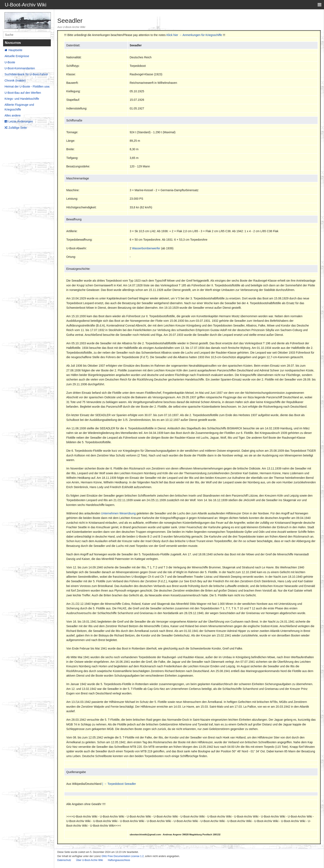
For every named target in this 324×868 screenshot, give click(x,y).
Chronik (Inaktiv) (15, 80)
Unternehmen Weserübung (118, 513)
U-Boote (10, 62)
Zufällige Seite (18, 128)
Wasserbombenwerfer (146, 248)
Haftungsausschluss (119, 860)
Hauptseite (15, 50)
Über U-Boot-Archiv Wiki (89, 860)
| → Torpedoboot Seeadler (119, 784)
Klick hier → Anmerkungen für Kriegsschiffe (194, 35)
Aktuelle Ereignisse (17, 56)
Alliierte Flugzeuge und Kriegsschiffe (19, 107)
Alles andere (13, 115)
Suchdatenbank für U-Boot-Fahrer (26, 74)
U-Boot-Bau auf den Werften (23, 93)
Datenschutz (64, 860)
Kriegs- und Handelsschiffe (22, 99)
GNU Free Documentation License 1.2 (122, 856)
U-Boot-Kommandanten (20, 68)
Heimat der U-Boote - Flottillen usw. (27, 86)
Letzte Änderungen (21, 121)
